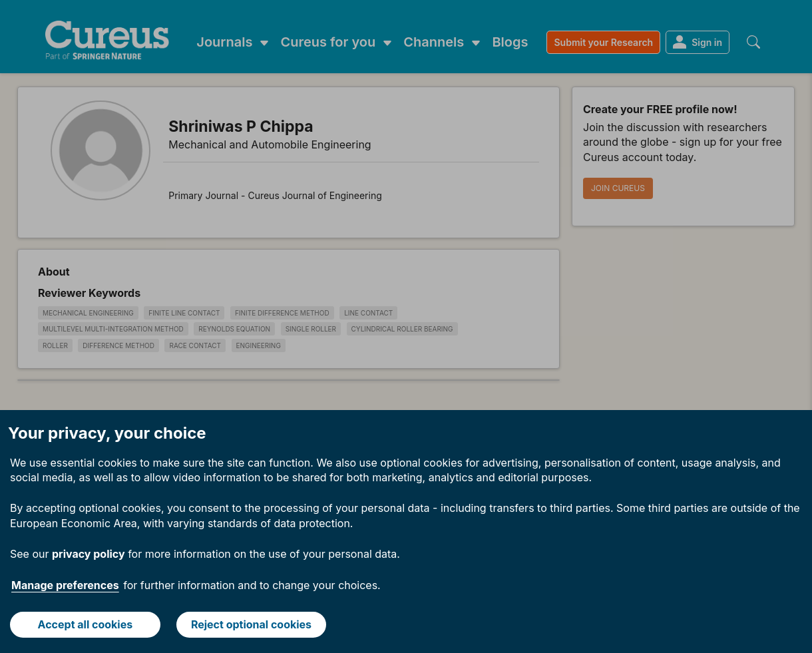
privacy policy (89, 554)
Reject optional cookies (251, 624)
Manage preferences (65, 585)
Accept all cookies (86, 624)
